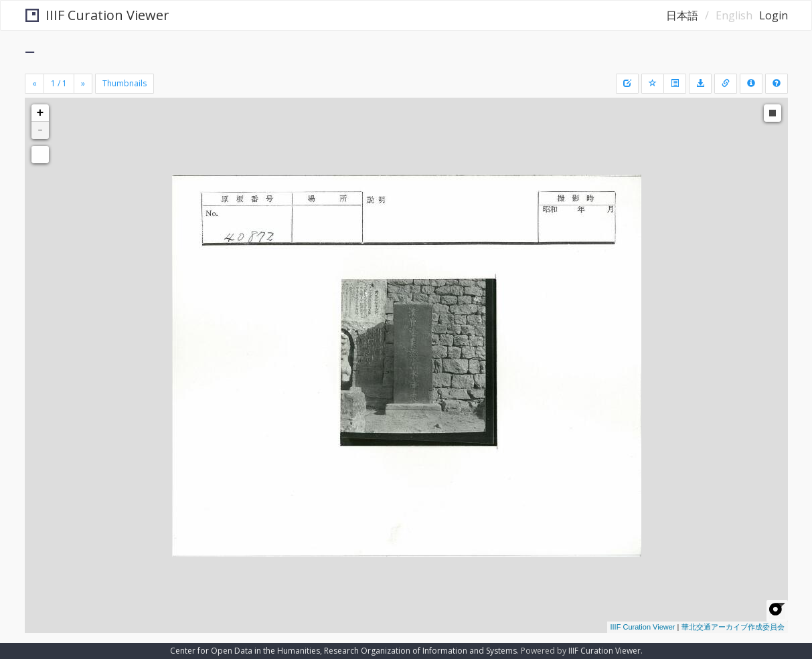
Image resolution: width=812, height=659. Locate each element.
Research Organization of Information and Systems (420, 651)
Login (774, 15)
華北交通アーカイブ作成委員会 (733, 627)
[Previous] (34, 84)
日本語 (682, 15)
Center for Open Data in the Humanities (245, 651)
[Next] (83, 84)
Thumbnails (125, 83)
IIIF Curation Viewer (97, 15)
